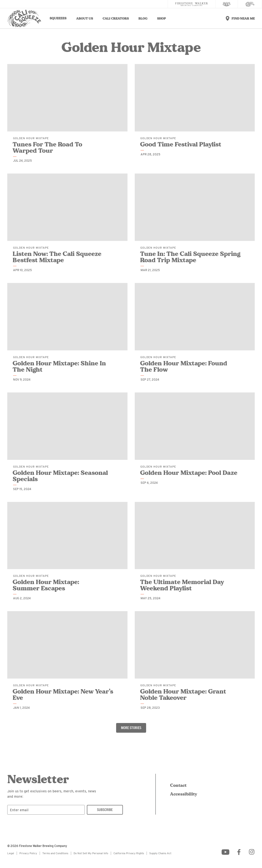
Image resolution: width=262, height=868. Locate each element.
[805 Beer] (227, 4)
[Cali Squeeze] (250, 4)
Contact (178, 785)
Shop (161, 18)
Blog (143, 18)
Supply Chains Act (160, 853)
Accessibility (183, 794)
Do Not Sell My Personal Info (91, 853)
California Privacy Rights (129, 853)
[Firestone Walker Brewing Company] (192, 4)
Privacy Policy (28, 853)
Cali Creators (116, 18)
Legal (11, 853)
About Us (85, 18)
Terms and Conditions (55, 853)
